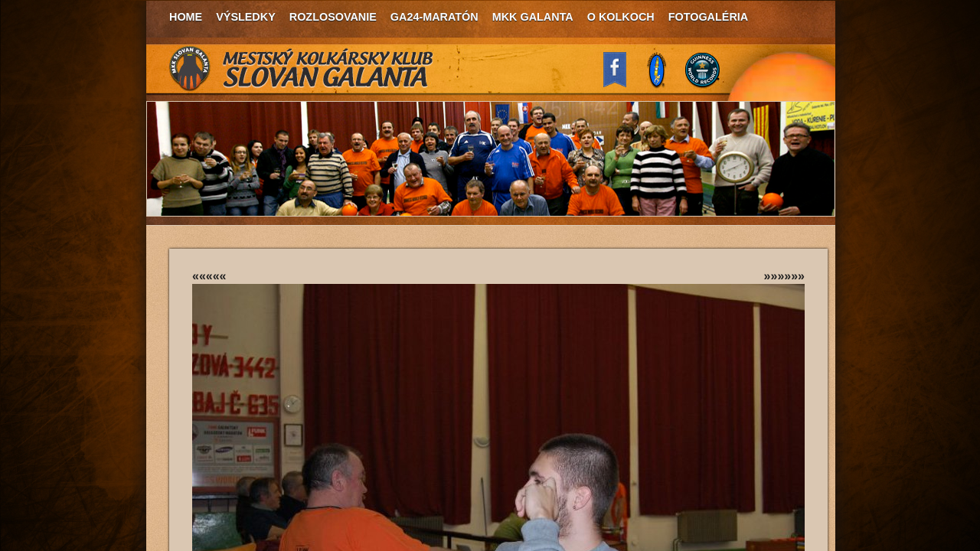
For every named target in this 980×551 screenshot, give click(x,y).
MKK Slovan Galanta (302, 69)
